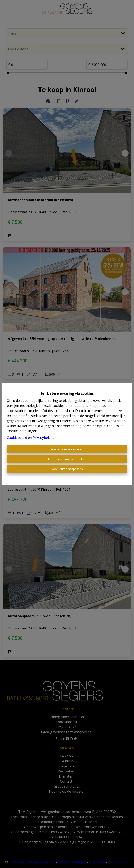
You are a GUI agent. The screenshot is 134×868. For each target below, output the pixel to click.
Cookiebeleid (17, 438)
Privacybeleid (43, 438)
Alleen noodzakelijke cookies (67, 459)
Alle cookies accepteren (67, 449)
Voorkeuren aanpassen (67, 469)
